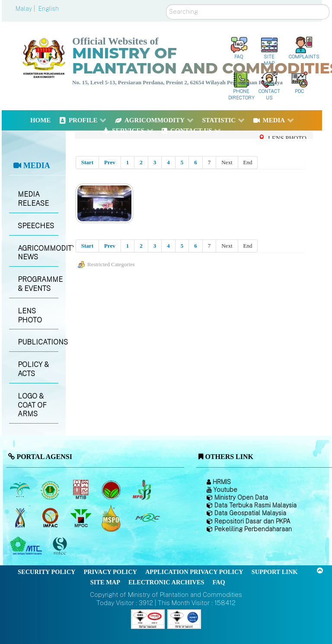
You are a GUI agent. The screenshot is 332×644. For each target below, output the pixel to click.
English (49, 9)
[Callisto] (148, 618)
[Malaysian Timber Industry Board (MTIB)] (81, 490)
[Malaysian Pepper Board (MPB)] (142, 490)
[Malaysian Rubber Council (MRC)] (147, 518)
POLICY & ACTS (33, 369)
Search (166, 5)
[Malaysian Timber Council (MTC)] (27, 546)
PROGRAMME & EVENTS (38, 284)
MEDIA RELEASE (33, 199)
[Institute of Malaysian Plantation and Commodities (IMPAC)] (51, 518)
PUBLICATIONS (38, 342)
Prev (110, 162)
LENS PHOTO (30, 316)
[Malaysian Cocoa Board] (112, 490)
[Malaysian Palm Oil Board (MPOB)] (21, 490)
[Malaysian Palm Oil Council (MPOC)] (81, 518)
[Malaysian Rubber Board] (51, 490)
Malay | (26, 9)
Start (87, 162)
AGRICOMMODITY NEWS (38, 253)
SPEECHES (36, 226)
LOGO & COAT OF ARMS (32, 405)
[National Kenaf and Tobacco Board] (21, 518)
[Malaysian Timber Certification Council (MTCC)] (61, 546)
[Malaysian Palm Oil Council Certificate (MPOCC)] (112, 518)
